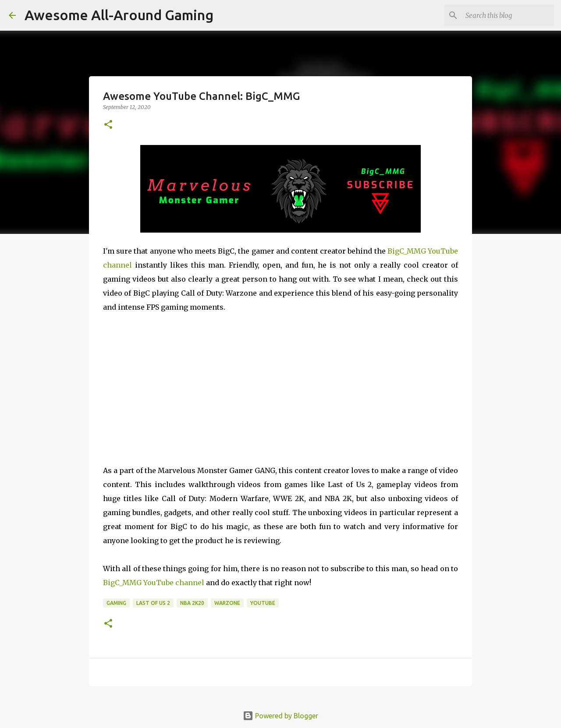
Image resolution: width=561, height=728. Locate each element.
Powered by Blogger (280, 716)
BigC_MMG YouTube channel (154, 583)
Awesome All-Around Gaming (119, 15)
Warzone (227, 603)
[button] (108, 125)
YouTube (263, 603)
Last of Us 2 (153, 603)
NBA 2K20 (192, 603)
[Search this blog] (508, 15)
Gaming (116, 603)
